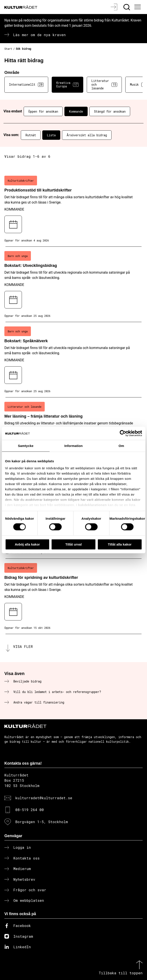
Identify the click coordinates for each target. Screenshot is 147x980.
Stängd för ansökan (110, 111)
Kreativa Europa (67, 85)
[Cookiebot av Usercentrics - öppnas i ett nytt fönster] (123, 433)
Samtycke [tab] (26, 446)
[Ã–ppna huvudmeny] (138, 7)
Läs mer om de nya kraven (39, 35)
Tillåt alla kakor (120, 544)
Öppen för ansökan (43, 111)
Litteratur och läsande (104, 84)
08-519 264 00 (30, 810)
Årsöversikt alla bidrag (87, 135)
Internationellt (26, 85)
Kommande (76, 111)
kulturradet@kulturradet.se (44, 798)
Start (8, 49)
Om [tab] (121, 446)
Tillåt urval (73, 544)
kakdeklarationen (93, 505)
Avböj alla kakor (27, 544)
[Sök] (127, 7)
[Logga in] (114, 7)
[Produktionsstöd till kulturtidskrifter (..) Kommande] (73, 209)
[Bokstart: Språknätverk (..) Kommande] (73, 360)
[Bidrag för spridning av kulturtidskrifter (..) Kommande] (73, 596)
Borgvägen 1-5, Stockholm (42, 822)
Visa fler (23, 646)
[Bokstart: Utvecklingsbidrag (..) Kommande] (73, 284)
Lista (51, 135)
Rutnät (31, 135)
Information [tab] (74, 446)
